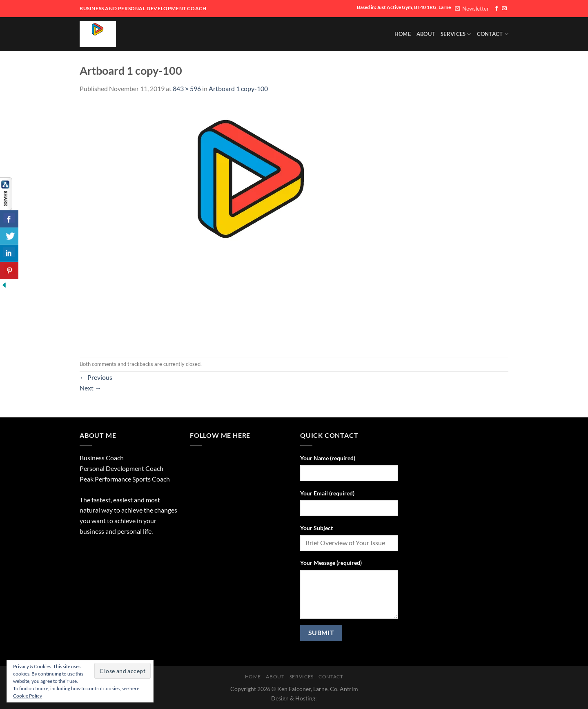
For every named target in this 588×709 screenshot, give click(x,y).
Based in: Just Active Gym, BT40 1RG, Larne (404, 7)
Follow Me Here (220, 435)
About (426, 34)
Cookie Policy (28, 696)
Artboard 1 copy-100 (238, 88)
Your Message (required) (331, 563)
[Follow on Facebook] (497, 9)
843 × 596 (187, 88)
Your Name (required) (328, 458)
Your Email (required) (327, 493)
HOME (403, 34)
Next (90, 388)
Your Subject (316, 528)
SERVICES (456, 34)
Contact (493, 34)
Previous (96, 377)
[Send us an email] (504, 9)
